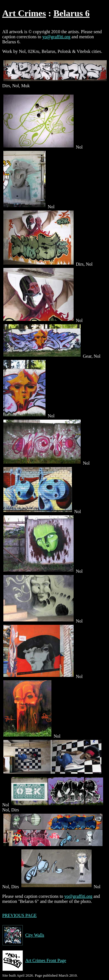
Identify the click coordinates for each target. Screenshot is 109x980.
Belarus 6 (71, 13)
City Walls (23, 935)
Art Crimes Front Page (34, 961)
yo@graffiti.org (56, 37)
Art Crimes (24, 13)
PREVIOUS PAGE (20, 915)
